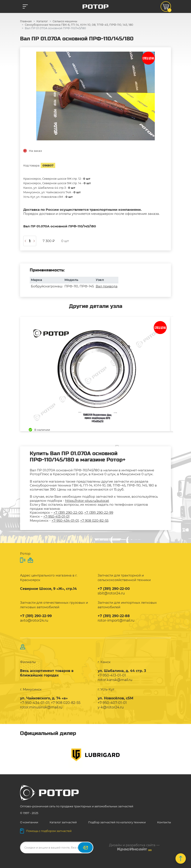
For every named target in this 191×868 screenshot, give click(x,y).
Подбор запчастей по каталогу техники (117, 822)
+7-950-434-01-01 (65, 520)
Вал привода (107, 286)
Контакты (164, 822)
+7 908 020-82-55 (94, 520)
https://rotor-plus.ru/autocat (87, 501)
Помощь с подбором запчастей (46, 831)
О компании (29, 822)
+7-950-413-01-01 (56, 516)
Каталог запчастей (63, 822)
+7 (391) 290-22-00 (68, 512)
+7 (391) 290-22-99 (99, 512)
